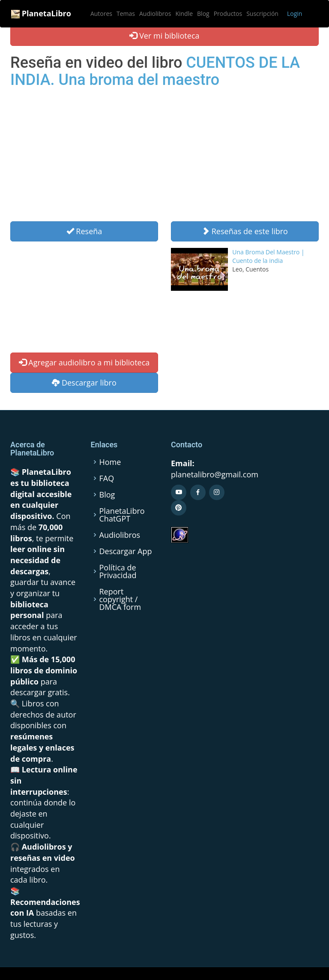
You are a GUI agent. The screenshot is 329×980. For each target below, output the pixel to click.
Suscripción (262, 14)
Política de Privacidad (118, 571)
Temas (126, 14)
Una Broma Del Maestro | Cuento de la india (268, 256)
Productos (228, 14)
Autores (101, 14)
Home (110, 462)
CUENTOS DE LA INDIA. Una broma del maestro (155, 71)
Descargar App (126, 551)
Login (295, 14)
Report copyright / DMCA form (120, 599)
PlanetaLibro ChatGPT (122, 515)
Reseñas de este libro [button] (245, 231)
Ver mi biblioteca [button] (164, 36)
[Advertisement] (164, 157)
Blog (203, 14)
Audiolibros (155, 14)
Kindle (184, 14)
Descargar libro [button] (84, 383)
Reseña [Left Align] (84, 231)
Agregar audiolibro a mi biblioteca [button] (84, 362)
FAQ (107, 478)
